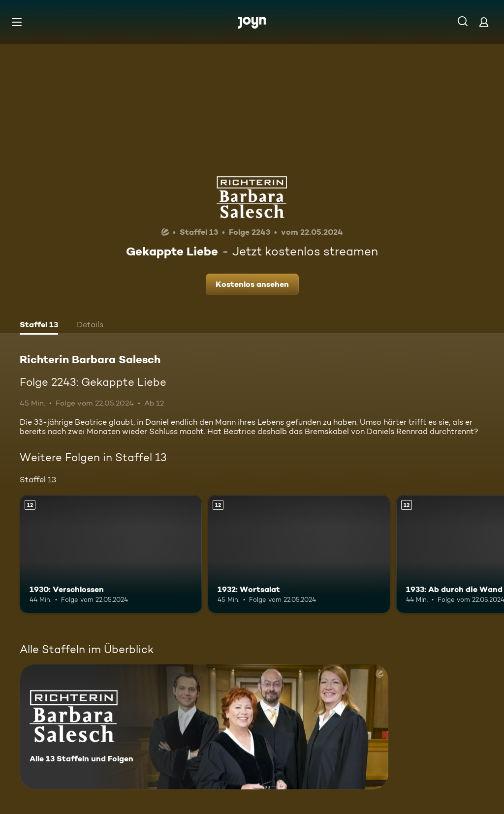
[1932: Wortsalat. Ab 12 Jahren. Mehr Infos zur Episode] (299, 554)
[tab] (39, 326)
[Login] (484, 22)
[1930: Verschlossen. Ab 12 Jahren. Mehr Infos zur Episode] (111, 554)
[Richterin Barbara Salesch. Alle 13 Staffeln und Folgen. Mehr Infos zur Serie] (204, 727)
